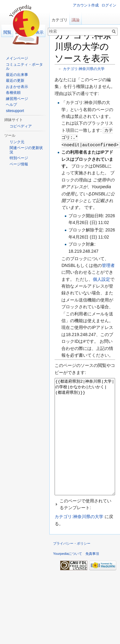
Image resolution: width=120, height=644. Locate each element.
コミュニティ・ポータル (24, 67)
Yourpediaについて (68, 576)
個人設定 (101, 278)
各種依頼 (13, 93)
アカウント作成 (86, 5)
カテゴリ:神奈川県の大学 (84, 69)
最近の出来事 (17, 75)
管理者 (108, 264)
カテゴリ (60, 20)
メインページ (17, 58)
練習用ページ (17, 99)
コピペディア (21, 126)
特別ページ (19, 158)
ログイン (109, 5)
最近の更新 (15, 81)
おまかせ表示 (17, 87)
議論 (76, 20)
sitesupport (15, 111)
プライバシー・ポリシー (72, 566)
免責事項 (92, 576)
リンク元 (17, 142)
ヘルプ (11, 105)
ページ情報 (19, 164)
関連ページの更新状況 (26, 150)
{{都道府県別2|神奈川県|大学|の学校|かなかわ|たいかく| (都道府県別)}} (85, 447)
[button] (85, 527)
